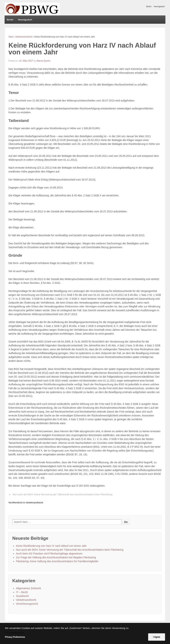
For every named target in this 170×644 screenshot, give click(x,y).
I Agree (157, 637)
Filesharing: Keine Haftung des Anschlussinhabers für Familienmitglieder (57, 561)
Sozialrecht (22, 596)
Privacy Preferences (15, 637)
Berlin (149, 6)
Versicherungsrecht (27, 604)
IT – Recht (22, 592)
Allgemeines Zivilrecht (28, 588)
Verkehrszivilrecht (24, 37)
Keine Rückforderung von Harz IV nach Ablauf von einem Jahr (51, 546)
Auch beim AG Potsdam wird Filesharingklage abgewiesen (49, 554)
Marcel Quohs (43, 61)
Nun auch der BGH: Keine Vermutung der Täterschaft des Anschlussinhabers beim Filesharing (63, 494)
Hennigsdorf (159, 6)
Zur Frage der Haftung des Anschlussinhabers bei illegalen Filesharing (56, 557)
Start (11, 37)
